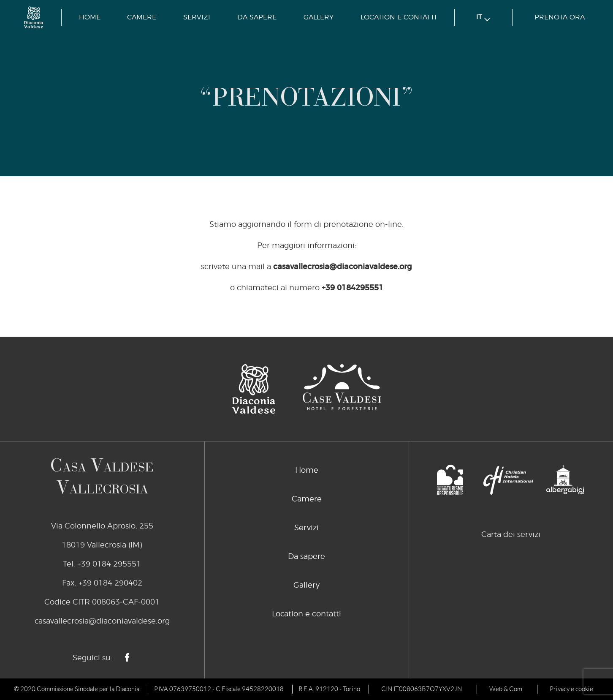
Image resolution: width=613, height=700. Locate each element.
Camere (142, 17)
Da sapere (257, 17)
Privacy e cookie (571, 689)
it (483, 18)
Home (90, 17)
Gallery (319, 17)
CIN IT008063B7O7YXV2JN (422, 689)
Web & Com (506, 689)
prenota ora (560, 17)
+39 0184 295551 (109, 564)
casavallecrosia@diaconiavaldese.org (343, 267)
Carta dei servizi (511, 535)
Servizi (197, 17)
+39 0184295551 (353, 288)
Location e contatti (399, 17)
